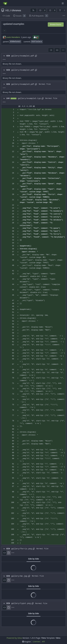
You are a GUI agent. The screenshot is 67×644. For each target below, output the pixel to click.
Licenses (36, 642)
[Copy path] (36, 56)
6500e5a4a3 (15, 42)
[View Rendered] (9, 553)
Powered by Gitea (14, 638)
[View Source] (4, 553)
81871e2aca (37, 42)
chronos (16, 10)
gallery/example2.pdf (23, 70)
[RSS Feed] (33, 10)
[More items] (64, 16)
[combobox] (51, 50)
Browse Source (56, 24)
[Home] (5, 3)
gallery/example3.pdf (23, 84)
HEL (8, 10)
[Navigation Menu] (63, 3)
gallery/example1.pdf (23, 56)
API (43, 642)
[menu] (63, 50)
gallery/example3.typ (29, 98)
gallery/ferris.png (21, 549)
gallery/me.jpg (19, 576)
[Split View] (57, 50)
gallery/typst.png (21, 603)
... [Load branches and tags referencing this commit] (5, 30)
